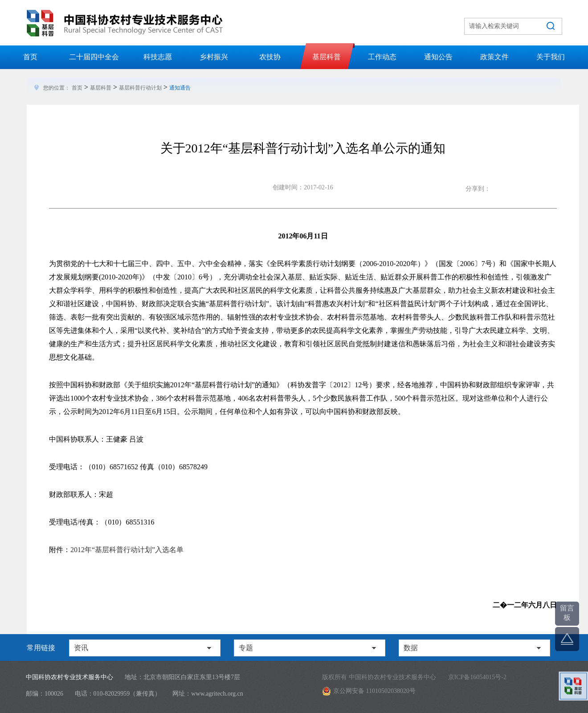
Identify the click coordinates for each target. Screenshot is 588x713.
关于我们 (551, 57)
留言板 (567, 613)
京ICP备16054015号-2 (477, 677)
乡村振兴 (214, 57)
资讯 (81, 648)
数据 (411, 648)
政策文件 (494, 57)
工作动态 (382, 57)
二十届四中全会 (94, 57)
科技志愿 (158, 57)
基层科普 (327, 57)
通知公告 (438, 57)
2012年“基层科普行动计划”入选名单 (127, 550)
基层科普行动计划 (140, 88)
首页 (30, 57)
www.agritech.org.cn (217, 694)
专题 (246, 648)
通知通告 (180, 88)
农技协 (270, 57)
